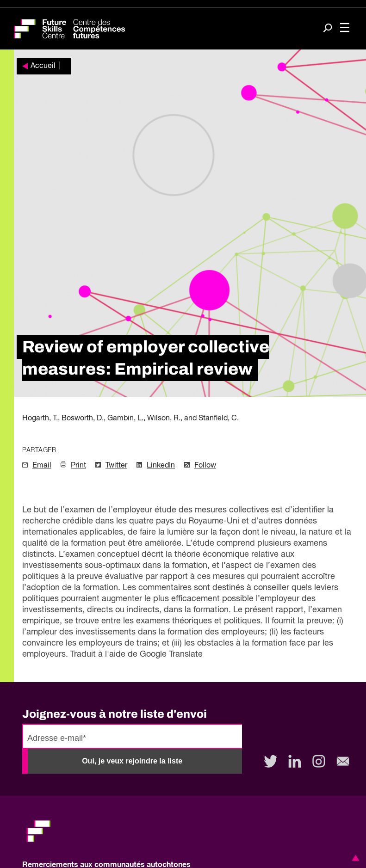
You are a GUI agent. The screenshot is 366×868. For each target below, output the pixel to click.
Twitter (116, 466)
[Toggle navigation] (345, 29)
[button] (354, 858)
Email (42, 466)
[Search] (328, 29)
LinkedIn (161, 466)
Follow (205, 466)
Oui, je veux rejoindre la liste (132, 761)
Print (78, 466)
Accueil (43, 66)
